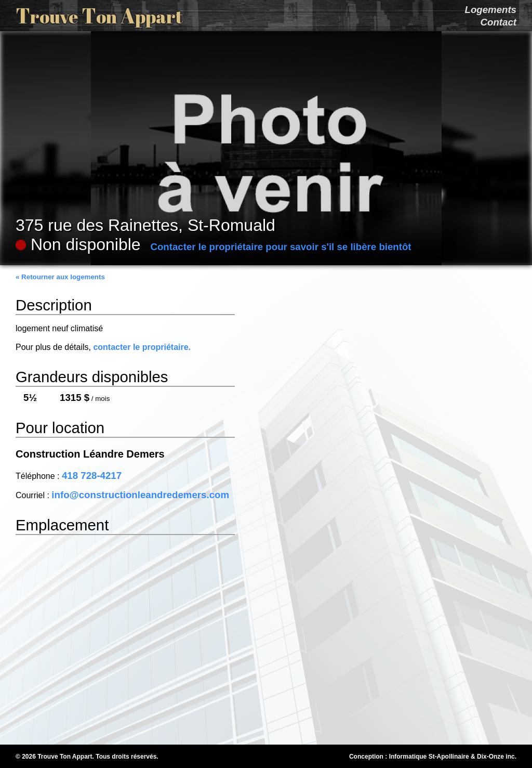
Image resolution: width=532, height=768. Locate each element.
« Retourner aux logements (60, 277)
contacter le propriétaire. (142, 347)
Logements (490, 10)
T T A (99, 16)
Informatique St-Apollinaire (429, 757)
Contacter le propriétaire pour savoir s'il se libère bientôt (281, 247)
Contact (498, 22)
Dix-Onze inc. (497, 757)
